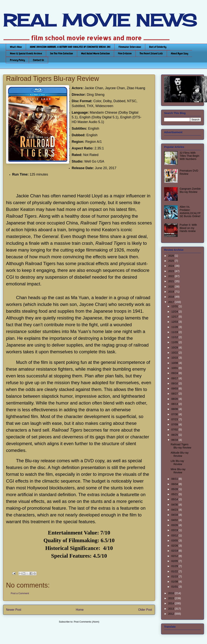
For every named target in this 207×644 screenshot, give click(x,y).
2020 (172, 287)
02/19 (175, 551)
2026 (172, 256)
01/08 (175, 582)
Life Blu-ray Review (177, 463)
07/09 (175, 424)
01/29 (175, 566)
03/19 (175, 530)
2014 (172, 603)
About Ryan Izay (180, 53)
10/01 (175, 368)
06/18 (175, 440)
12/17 (175, 317)
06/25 (175, 435)
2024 (172, 266)
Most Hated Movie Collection (96, 53)
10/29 (175, 347)
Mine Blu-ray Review (178, 471)
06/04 (175, 484)
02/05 (175, 561)
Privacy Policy (17, 60)
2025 (172, 261)
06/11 (175, 479)
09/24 (175, 373)
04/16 (175, 515)
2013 (172, 609)
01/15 (175, 576)
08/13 (175, 404)
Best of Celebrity (158, 47)
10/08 (175, 363)
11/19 (175, 332)
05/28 (175, 489)
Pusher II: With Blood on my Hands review (188, 228)
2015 (172, 598)
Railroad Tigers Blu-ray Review (181, 446)
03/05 (175, 541)
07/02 (175, 430)
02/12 (175, 556)
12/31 (175, 306)
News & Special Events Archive (26, 53)
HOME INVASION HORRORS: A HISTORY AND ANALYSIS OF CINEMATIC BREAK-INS (70, 47)
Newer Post (14, 610)
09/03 (175, 389)
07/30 (175, 414)
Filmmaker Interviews (130, 47)
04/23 (175, 510)
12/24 (175, 312)
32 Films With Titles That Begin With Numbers (189, 156)
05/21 (175, 494)
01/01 (175, 587)
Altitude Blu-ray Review (180, 454)
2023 (172, 271)
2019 (172, 292)
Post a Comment (20, 593)
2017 (172, 302)
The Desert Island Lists (151, 53)
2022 (172, 276)
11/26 (175, 327)
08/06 (175, 409)
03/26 (175, 525)
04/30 (175, 505)
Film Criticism (125, 53)
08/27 (175, 394)
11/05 (175, 342)
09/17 (175, 378)
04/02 (175, 520)
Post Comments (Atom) (86, 622)
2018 (172, 297)
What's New (16, 47)
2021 (172, 281)
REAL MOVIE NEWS (100, 20)
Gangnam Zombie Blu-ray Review (190, 190)
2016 (172, 593)
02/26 (175, 546)
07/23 (175, 419)
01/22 (175, 571)
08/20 (175, 399)
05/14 (175, 499)
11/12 (175, 337)
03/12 (175, 535)
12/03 (175, 322)
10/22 (175, 353)
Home (80, 610)
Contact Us (38, 60)
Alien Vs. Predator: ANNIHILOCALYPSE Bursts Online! (190, 211)
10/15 (175, 358)
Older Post (145, 610)
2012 (172, 614)
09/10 (175, 383)
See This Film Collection (62, 53)
